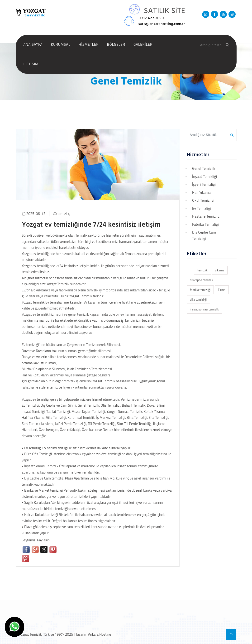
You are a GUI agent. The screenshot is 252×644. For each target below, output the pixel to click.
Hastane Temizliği (206, 216)
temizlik (202, 270)
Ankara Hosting (100, 634)
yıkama (220, 270)
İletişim (31, 64)
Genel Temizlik (204, 168)
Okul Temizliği (203, 200)
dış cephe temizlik (202, 280)
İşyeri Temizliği (204, 184)
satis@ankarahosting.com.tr (162, 24)
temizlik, (64, 213)
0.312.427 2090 (151, 18)
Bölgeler (116, 44)
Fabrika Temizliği (205, 224)
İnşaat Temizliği (205, 177)
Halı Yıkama (201, 192)
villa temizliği (198, 300)
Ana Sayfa (33, 44)
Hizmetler (89, 44)
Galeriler (143, 44)
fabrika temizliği (200, 290)
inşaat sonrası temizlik (204, 309)
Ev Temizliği (202, 208)
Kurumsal (61, 44)
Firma (222, 290)
